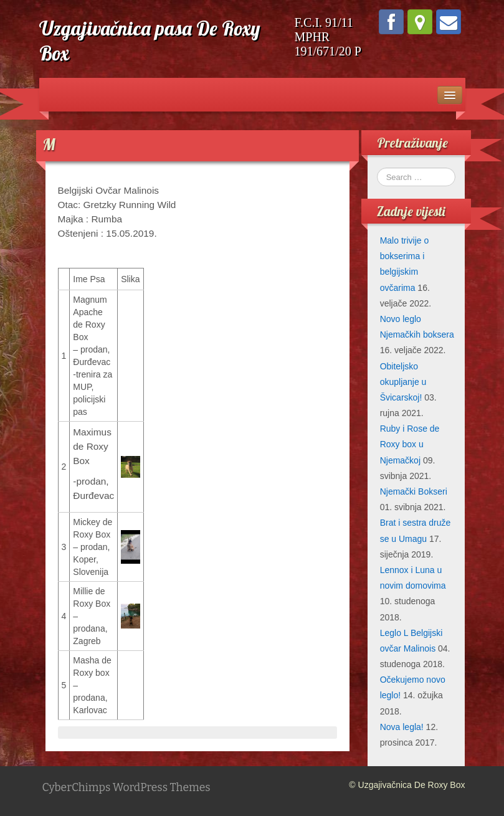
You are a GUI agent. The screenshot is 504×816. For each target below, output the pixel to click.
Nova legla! (402, 727)
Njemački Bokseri (414, 491)
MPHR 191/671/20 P (328, 44)
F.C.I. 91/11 (324, 22)
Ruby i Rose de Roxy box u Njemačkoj (410, 444)
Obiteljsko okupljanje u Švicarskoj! (403, 382)
